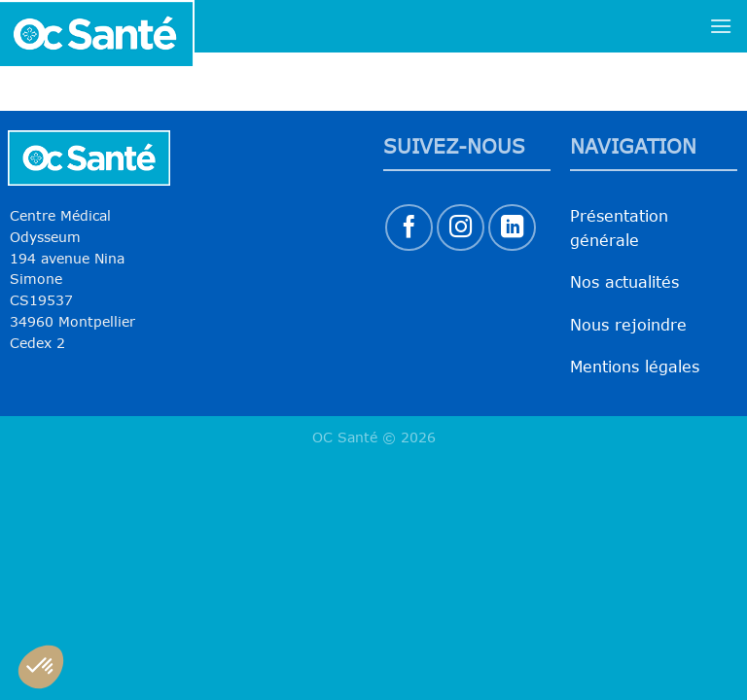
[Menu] (721, 26)
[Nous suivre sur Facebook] (409, 228)
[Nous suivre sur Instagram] (461, 228)
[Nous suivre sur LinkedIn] (512, 228)
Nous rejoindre (628, 325)
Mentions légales (635, 367)
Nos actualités (624, 282)
